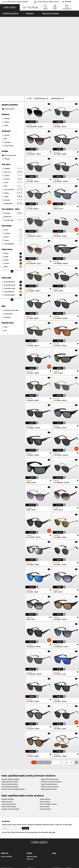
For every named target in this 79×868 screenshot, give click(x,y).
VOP (3, 856)
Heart (12, 187)
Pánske (6, 79)
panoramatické (12, 146)
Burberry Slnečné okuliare (50, 743)
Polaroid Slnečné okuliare (50, 736)
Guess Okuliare (45, 756)
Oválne (12, 150)
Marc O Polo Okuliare (9, 763)
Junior (5, 82)
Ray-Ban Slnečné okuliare (10, 736)
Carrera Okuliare (45, 766)
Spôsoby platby (32, 813)
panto (12, 139)
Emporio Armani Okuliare (10, 766)
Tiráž (18, 856)
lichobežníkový (12, 201)
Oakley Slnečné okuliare (10, 738)
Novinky (6, 92)
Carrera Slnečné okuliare (10, 743)
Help (54, 810)
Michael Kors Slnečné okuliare (51, 738)
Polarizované (7, 270)
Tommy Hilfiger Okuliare (48, 761)
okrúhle (12, 136)
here (54, 789)
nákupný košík (67, 9)
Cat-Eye (12, 132)
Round (12, 194)
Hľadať (46, 9)
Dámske (6, 75)
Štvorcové (12, 129)
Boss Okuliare (45, 763)
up (77, 856)
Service (29, 810)
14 (61, 719)
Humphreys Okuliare (9, 761)
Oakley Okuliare (7, 758)
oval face (12, 190)
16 (71, 719)
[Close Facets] (12, 55)
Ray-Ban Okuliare (8, 756)
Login (55, 9)
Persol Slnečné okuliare (10, 741)
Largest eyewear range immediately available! (17, 2)
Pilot (12, 143)
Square (12, 197)
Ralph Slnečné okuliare (49, 746)
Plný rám (12, 170)
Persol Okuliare (45, 758)
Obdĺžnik (12, 125)
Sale (5, 95)
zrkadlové (6, 274)
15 (66, 719)
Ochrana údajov (10, 856)
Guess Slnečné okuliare (49, 741)
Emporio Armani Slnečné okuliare (13, 746)
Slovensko (68, 1)
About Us (5, 810)
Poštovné (30, 816)
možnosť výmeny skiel (10, 267)
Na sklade (6, 99)
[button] (10, 7)
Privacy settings (6, 813)
